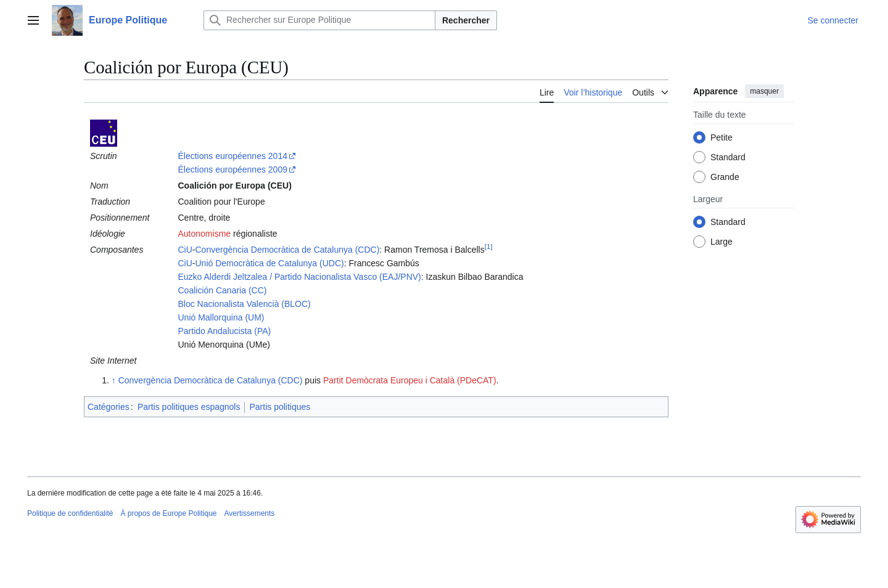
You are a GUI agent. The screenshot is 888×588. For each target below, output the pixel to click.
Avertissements (250, 513)
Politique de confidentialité (70, 513)
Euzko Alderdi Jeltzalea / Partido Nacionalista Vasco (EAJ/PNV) (299, 277)
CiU (185, 250)
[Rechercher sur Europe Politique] (319, 20)
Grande (725, 177)
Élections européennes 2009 (232, 169)
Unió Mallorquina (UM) (221, 317)
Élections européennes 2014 (232, 156)
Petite (721, 137)
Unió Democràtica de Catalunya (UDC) (270, 263)
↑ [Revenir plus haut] (114, 380)
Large (721, 242)
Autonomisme (204, 234)
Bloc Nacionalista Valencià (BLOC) (244, 304)
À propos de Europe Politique (168, 513)
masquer (764, 91)
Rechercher (466, 20)
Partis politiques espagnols (189, 407)
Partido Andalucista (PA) (224, 331)
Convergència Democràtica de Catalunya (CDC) (288, 250)
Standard (728, 157)
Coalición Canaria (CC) (222, 290)
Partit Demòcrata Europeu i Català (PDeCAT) (410, 380)
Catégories (109, 407)
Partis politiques (280, 407)
